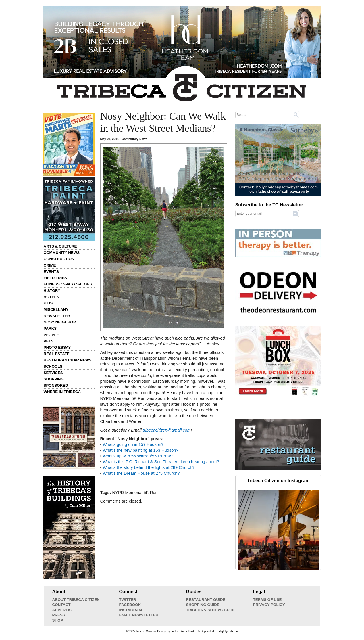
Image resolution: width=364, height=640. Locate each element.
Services (53, 373)
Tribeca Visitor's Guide (211, 610)
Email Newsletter (139, 615)
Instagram (131, 610)
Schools (53, 366)
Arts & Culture (60, 246)
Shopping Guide (203, 605)
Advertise (63, 610)
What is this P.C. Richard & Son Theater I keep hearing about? (161, 462)
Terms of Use (267, 600)
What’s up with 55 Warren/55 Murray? (138, 456)
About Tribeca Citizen (76, 600)
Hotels (51, 297)
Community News (62, 253)
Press (59, 615)
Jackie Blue (178, 631)
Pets (49, 341)
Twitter (128, 600)
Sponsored (56, 385)
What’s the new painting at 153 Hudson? (141, 450)
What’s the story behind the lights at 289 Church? (149, 467)
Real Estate (57, 354)
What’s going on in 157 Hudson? (133, 444)
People (51, 335)
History (52, 291)
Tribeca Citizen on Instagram (278, 481)
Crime (50, 265)
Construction (59, 259)
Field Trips (55, 278)
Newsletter (57, 316)
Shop (58, 620)
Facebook (130, 605)
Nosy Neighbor (60, 322)
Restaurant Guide (206, 600)
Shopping (54, 379)
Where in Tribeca (62, 392)
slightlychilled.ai (229, 631)
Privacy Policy (269, 605)
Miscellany (56, 310)
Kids (48, 303)
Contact (61, 605)
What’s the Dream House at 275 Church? (141, 473)
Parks (50, 328)
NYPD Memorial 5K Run (135, 493)
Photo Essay (57, 347)
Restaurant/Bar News (68, 360)
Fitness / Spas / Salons (68, 284)
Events (51, 272)
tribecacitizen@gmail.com (167, 430)
